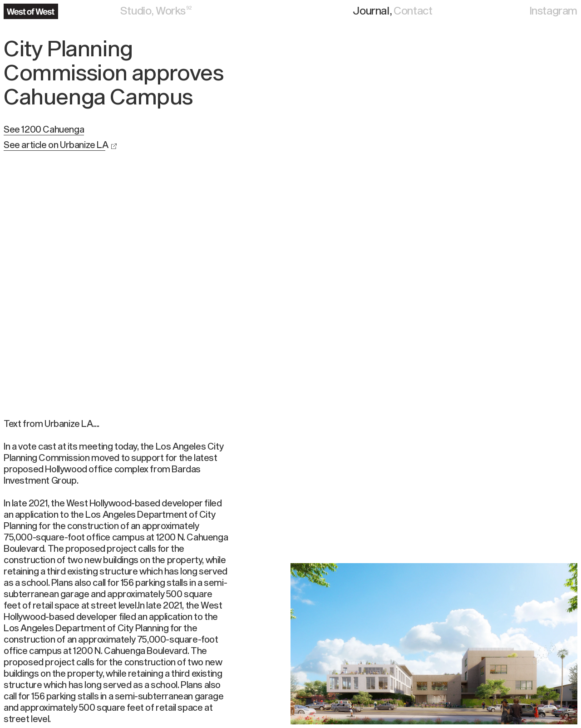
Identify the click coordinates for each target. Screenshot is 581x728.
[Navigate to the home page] (31, 11)
